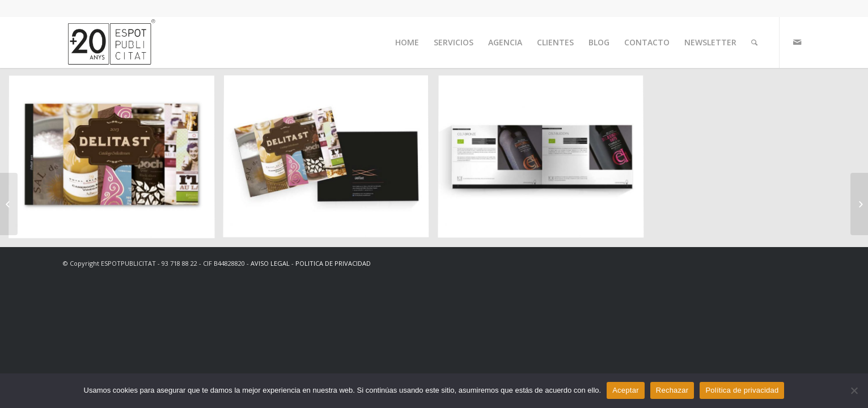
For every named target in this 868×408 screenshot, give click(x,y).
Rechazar (672, 390)
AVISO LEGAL (270, 263)
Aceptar (626, 390)
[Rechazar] (854, 390)
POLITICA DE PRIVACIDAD (333, 263)
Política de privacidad (742, 390)
